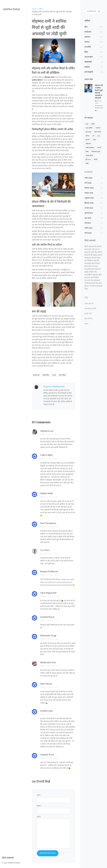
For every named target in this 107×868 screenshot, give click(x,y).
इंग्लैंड (94, 142)
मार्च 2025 (94, 236)
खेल (41, 9)
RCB (99, 138)
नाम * (39, 795)
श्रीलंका (87, 138)
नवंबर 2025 (94, 196)
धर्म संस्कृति (94, 72)
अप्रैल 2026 (94, 181)
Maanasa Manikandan (54, 386)
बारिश (87, 166)
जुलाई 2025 (94, 216)
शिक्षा (94, 52)
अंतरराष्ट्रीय (94, 57)
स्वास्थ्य (94, 67)
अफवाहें (54, 375)
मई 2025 (94, 226)
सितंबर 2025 (94, 206)
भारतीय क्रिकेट (89, 158)
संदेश (39, 817)
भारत (87, 126)
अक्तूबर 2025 (94, 201)
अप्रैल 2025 (94, 231)
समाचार (94, 37)
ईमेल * (39, 806)
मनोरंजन (94, 32)
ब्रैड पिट (96, 162)
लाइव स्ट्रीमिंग (89, 130)
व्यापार (94, 42)
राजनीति (94, 47)
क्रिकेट (93, 126)
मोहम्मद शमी (36, 375)
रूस (93, 138)
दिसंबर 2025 (94, 191)
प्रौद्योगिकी (94, 62)
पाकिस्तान (88, 146)
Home (34, 9)
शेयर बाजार (88, 134)
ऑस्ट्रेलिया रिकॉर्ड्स (11, 9)
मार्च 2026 (94, 186)
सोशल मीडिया (62, 375)
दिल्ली (99, 150)
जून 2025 (94, 221)
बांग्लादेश (98, 130)
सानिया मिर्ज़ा (46, 375)
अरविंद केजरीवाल (90, 150)
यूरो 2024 (88, 162)
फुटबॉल (88, 142)
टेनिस (40, 260)
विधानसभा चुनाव (96, 154)
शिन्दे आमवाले (8, 784)
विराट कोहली (98, 134)
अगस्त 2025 (94, 211)
